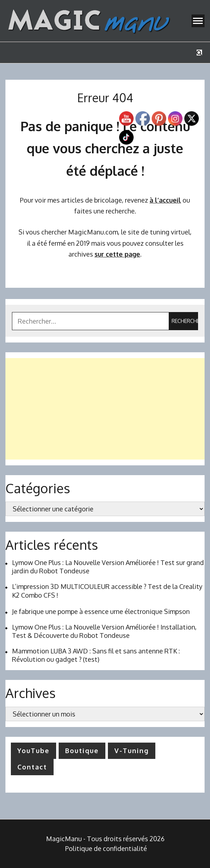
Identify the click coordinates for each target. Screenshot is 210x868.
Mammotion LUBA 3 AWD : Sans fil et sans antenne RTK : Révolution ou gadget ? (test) (96, 655)
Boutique (82, 751)
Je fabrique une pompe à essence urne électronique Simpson (101, 611)
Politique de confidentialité (106, 848)
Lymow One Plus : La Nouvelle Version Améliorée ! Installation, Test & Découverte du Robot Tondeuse (104, 631)
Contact (32, 767)
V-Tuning (132, 751)
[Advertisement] (105, 409)
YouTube (33, 751)
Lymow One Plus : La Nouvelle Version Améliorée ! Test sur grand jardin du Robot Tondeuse (108, 567)
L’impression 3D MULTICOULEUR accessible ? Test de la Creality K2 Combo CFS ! (107, 591)
